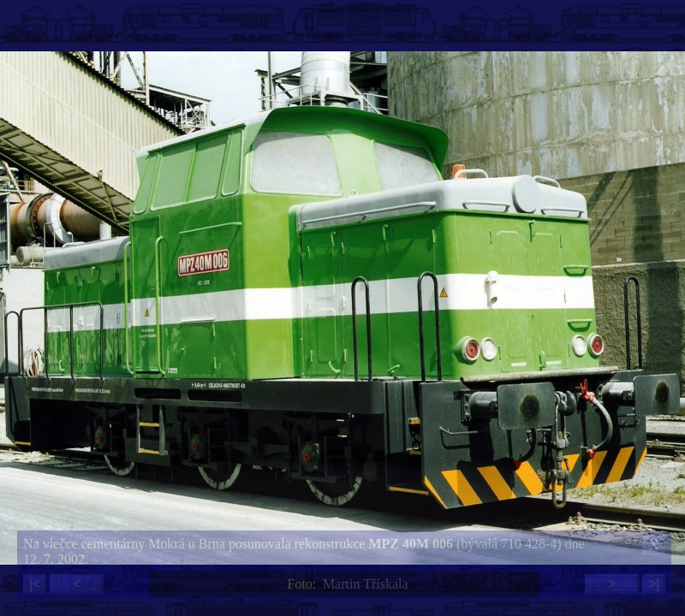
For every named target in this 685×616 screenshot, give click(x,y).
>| (653, 584)
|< (34, 584)
